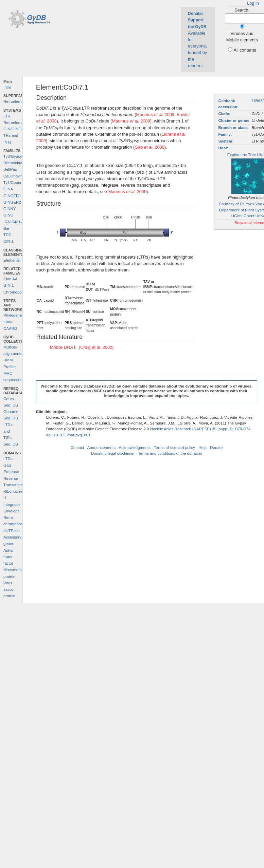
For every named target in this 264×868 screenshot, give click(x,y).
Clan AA (11, 279)
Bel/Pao (10, 169)
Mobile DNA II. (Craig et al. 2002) (82, 347)
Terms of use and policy (174, 448)
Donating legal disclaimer (113, 453)
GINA (8, 189)
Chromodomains (18, 292)
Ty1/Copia (12, 183)
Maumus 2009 (155, 115)
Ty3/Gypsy (13, 156)
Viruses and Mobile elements (242, 37)
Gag (7, 465)
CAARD (10, 328)
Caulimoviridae (16, 176)
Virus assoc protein (9, 590)
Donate (216, 448)
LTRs (8, 459)
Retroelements (16, 101)
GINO (8, 215)
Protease (11, 472)
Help (203, 448)
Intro (7, 87)
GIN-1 (9, 285)
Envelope (12, 511)
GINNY (10, 209)
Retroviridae (14, 163)
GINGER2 (12, 202)
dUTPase (12, 531)
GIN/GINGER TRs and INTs (15, 136)
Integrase (12, 505)
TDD (7, 235)
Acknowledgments (135, 448)
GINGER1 (12, 196)
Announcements (101, 448)
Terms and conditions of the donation (170, 453)
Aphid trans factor (8, 557)
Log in (253, 3)
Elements (12, 260)
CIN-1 (8, 241)
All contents (245, 50)
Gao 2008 (149, 147)
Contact (77, 448)
